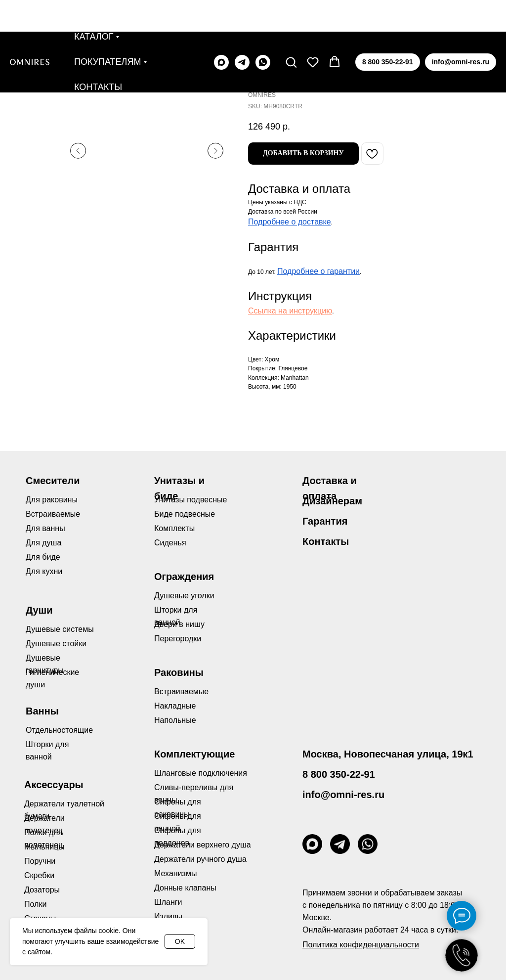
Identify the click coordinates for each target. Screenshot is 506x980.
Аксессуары (54, 785)
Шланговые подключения (201, 773)
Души (39, 610)
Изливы (168, 916)
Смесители (53, 481)
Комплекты (174, 528)
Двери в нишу (179, 624)
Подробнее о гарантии (318, 271)
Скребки (39, 875)
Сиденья (170, 543)
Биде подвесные (185, 514)
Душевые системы (60, 629)
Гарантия (325, 521)
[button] (291, 30)
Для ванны (45, 528)
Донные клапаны (185, 888)
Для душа (43, 543)
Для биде (43, 557)
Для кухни (44, 571)
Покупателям (107, 30)
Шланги (168, 902)
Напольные (175, 720)
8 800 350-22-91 (339, 774)
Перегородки (178, 639)
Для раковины (52, 500)
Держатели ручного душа (200, 859)
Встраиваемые (181, 691)
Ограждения (184, 577)
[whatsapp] (263, 31)
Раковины (179, 672)
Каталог (94, 5)
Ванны (42, 711)
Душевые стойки (56, 644)
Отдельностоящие (59, 730)
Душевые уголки (184, 596)
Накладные (175, 706)
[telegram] (242, 31)
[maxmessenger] (221, 31)
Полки (35, 904)
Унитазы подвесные (190, 500)
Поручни (40, 861)
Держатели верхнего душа (203, 845)
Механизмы (175, 873)
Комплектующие (194, 754)
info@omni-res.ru (343, 795)
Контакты (98, 55)
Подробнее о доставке (290, 222)
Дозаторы (42, 890)
